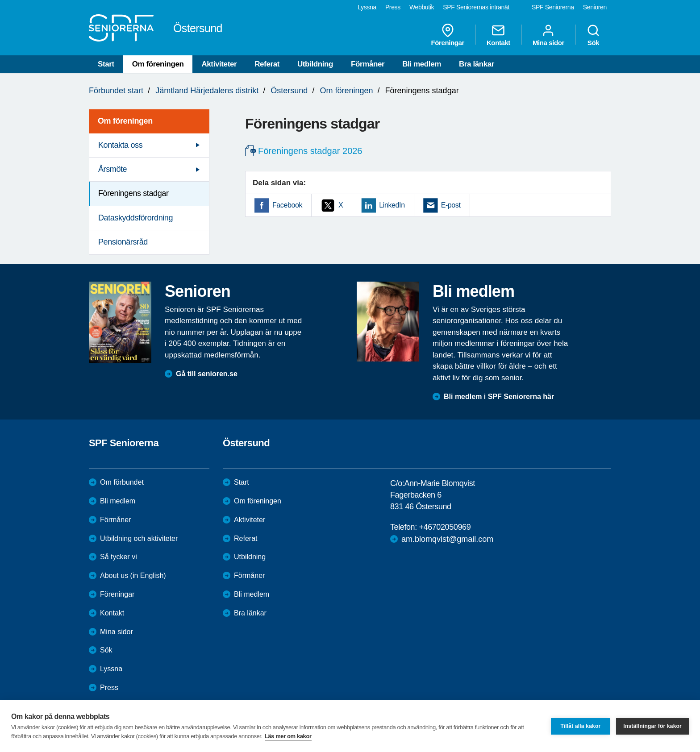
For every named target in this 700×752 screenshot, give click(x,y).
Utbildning (315, 64)
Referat (267, 64)
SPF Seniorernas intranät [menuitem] (476, 7)
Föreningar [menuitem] (448, 35)
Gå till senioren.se (207, 374)
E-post (451, 205)
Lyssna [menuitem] (367, 7)
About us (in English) (133, 575)
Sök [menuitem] (593, 35)
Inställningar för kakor (652, 726)
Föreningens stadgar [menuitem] (133, 193)
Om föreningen (158, 64)
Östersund (289, 91)
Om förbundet (122, 482)
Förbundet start (116, 91)
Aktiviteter (219, 64)
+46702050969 (445, 527)
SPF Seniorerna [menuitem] (553, 7)
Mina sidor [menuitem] (548, 35)
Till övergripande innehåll (0, 0)
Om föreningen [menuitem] (125, 121)
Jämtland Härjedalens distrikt (207, 91)
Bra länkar (477, 64)
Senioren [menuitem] (595, 7)
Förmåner (368, 64)
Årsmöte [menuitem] (112, 169)
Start (106, 64)
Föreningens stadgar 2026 (310, 151)
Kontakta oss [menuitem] (120, 145)
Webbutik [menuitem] (422, 7)
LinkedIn (392, 205)
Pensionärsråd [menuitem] (123, 242)
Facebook (287, 205)
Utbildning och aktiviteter (139, 538)
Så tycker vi (119, 557)
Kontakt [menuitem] (498, 35)
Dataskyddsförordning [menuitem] (135, 218)
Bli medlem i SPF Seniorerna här (499, 397)
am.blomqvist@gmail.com (447, 539)
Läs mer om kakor (288, 736)
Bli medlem (422, 64)
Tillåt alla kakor (580, 726)
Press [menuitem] (393, 7)
